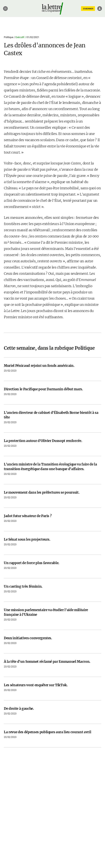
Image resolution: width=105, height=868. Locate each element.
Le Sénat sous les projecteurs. (27, 539)
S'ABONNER (88, 9)
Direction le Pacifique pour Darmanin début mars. (43, 389)
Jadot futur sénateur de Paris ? (28, 516)
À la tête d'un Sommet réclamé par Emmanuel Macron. (47, 662)
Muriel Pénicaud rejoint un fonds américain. (39, 366)
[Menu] (5, 9)
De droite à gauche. (19, 709)
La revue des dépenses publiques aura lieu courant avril (47, 732)
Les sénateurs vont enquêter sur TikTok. (36, 685)
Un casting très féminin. (23, 586)
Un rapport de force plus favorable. (32, 563)
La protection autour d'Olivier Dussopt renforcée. (43, 441)
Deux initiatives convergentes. (28, 638)
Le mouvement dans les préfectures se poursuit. (42, 492)
